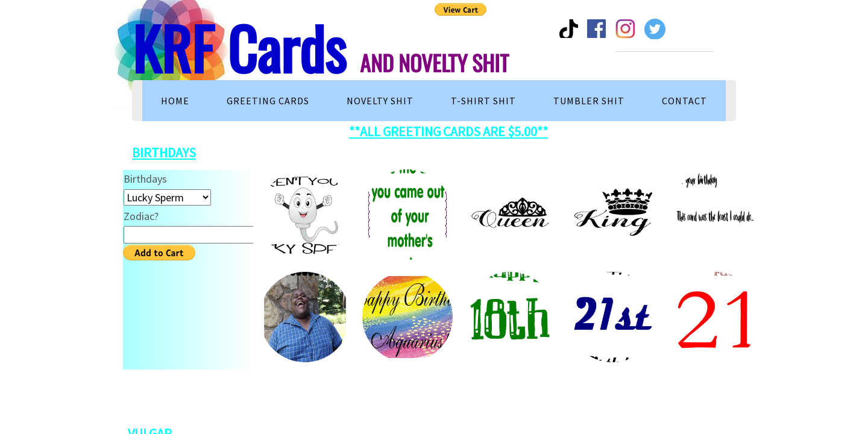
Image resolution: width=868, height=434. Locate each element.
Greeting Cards (268, 101)
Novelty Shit (380, 101)
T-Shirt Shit (483, 101)
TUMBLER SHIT (589, 101)
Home (175, 101)
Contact (684, 101)
